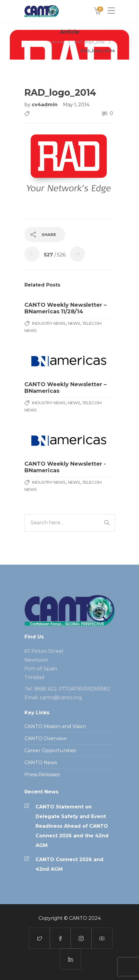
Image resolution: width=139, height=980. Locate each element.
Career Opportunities (50, 751)
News (74, 323)
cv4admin (45, 105)
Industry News (49, 323)
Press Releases (42, 775)
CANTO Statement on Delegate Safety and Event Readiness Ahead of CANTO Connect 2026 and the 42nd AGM (72, 826)
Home (58, 42)
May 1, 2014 (76, 105)
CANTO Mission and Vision (55, 726)
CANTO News (41, 763)
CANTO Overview (46, 738)
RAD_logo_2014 (89, 42)
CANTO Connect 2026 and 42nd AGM (69, 864)
